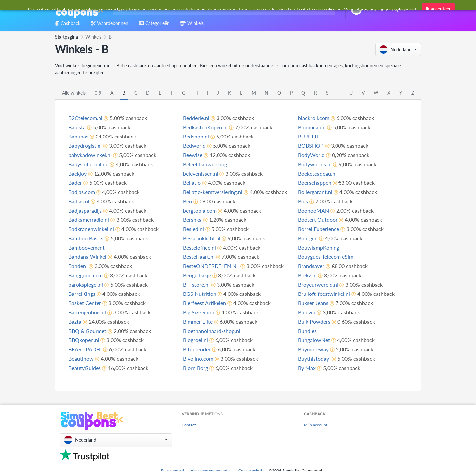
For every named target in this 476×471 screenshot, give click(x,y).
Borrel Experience (319, 229)
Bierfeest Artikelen (205, 303)
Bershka (192, 220)
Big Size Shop (199, 312)
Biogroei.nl (196, 340)
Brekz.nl (307, 275)
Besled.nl (194, 229)
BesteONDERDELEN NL (211, 266)
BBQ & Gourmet (87, 331)
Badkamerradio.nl (89, 220)
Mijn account (316, 425)
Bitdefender (197, 349)
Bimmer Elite (198, 321)
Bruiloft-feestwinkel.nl (324, 294)
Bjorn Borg (196, 368)
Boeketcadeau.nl (317, 173)
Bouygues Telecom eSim (326, 257)
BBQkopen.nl (84, 340)
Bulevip (307, 312)
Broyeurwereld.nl (318, 284)
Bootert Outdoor (318, 220)
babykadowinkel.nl (90, 155)
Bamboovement (87, 247)
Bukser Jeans (313, 303)
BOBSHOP (311, 146)
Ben (188, 201)
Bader (75, 183)
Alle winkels (74, 93)
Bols (303, 201)
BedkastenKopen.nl (205, 127)
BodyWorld (311, 155)
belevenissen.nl (201, 173)
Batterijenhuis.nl (87, 312)
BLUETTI (308, 136)
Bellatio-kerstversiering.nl (213, 192)
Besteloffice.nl (199, 247)
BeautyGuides (85, 368)
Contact (189, 425)
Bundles (307, 331)
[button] (398, 49)
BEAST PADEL (85, 349)
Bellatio (192, 183)
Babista (77, 127)
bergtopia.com (200, 210)
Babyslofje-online (88, 164)
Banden (78, 266)
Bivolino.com (198, 358)
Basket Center (85, 303)
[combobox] (223, 9)
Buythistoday (314, 358)
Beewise (193, 155)
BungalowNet (314, 340)
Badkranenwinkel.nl (91, 229)
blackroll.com (314, 118)
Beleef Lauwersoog (205, 164)
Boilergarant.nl (315, 192)
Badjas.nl (79, 201)
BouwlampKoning (319, 247)
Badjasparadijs (85, 210)
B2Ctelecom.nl (85, 118)
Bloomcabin (312, 127)
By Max (307, 368)
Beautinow (81, 358)
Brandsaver (311, 266)
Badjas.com (82, 192)
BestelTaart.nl (199, 257)
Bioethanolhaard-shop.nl (212, 331)
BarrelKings (82, 294)
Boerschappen (315, 183)
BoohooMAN (314, 210)
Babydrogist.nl (85, 146)
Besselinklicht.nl (202, 238)
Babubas (78, 136)
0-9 (98, 93)
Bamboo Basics (86, 238)
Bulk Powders (314, 321)
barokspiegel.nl (86, 284)
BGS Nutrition (200, 294)
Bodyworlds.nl (315, 164)
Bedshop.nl (196, 136)
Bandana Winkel (87, 257)
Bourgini (308, 238)
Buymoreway (313, 349)
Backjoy (78, 173)
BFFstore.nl (196, 284)
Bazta (75, 321)
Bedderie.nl (196, 118)
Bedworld (194, 146)
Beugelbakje (197, 275)
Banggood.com (86, 275)
